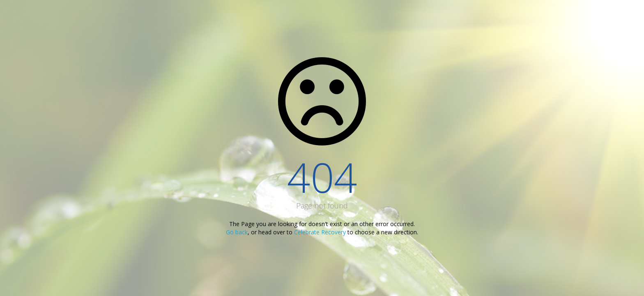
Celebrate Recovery (320, 232)
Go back (237, 232)
